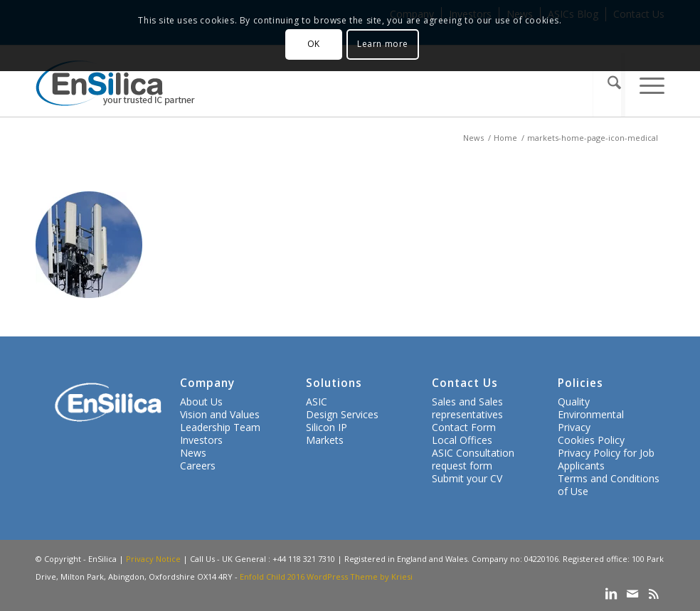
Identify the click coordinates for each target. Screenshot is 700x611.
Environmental (591, 414)
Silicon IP (327, 427)
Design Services (342, 414)
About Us (201, 402)
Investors (201, 440)
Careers (198, 466)
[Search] (609, 85)
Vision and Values (220, 414)
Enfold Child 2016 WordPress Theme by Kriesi (326, 577)
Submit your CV (467, 478)
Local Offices (462, 440)
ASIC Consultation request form (473, 459)
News (193, 453)
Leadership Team (220, 427)
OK (314, 44)
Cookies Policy (591, 440)
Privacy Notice (153, 559)
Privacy (574, 427)
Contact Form (464, 427)
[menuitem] (609, 85)
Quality (574, 402)
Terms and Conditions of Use (609, 485)
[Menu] (645, 85)
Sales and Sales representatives (467, 408)
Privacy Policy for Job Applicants (606, 459)
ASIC (317, 402)
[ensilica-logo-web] (115, 85)
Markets (325, 440)
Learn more (383, 44)
